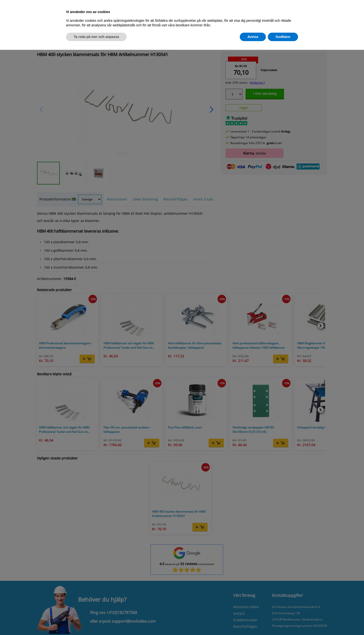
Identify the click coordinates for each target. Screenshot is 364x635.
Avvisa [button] (253, 37)
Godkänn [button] (283, 37)
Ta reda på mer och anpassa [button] (96, 37)
